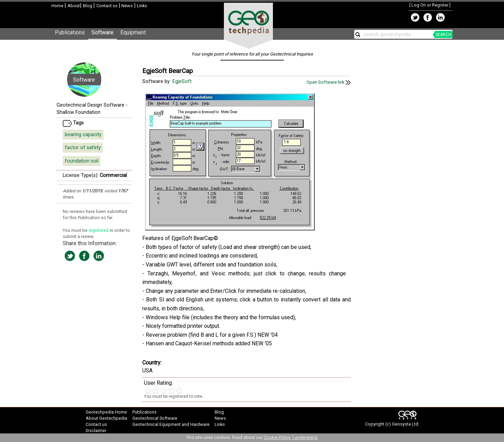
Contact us (107, 6)
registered (99, 230)
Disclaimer (96, 431)
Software (103, 32)
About (74, 6)
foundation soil (82, 161)
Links (141, 6)
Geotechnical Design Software (91, 105)
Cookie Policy (278, 437)
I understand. (305, 437)
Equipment (133, 32)
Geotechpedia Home (106, 412)
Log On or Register (430, 5)
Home (58, 6)
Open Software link (329, 82)
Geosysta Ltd (405, 424)
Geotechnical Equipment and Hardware (171, 424)
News (127, 6)
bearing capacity (83, 135)
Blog (88, 6)
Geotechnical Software (155, 418)
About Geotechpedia (106, 418)
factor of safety (83, 148)
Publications (70, 32)
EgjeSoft (183, 81)
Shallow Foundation (79, 112)
